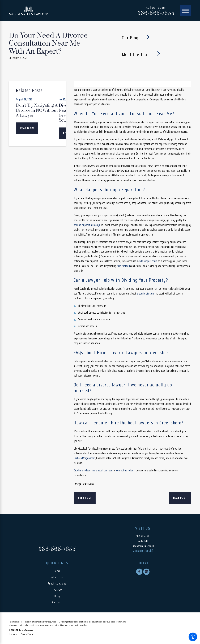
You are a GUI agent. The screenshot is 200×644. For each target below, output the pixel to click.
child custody (123, 266)
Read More (27, 128)
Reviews (57, 590)
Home (57, 571)
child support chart (148, 261)
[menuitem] (57, 571)
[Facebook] (139, 572)
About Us (57, 577)
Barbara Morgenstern (84, 458)
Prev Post (85, 498)
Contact (57, 602)
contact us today (125, 470)
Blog (57, 596)
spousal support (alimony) (87, 225)
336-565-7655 (156, 13)
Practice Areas (57, 584)
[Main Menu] (186, 11)
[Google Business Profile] (146, 572)
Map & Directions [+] (143, 551)
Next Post (180, 498)
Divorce (91, 484)
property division (145, 294)
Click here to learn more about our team (93, 470)
